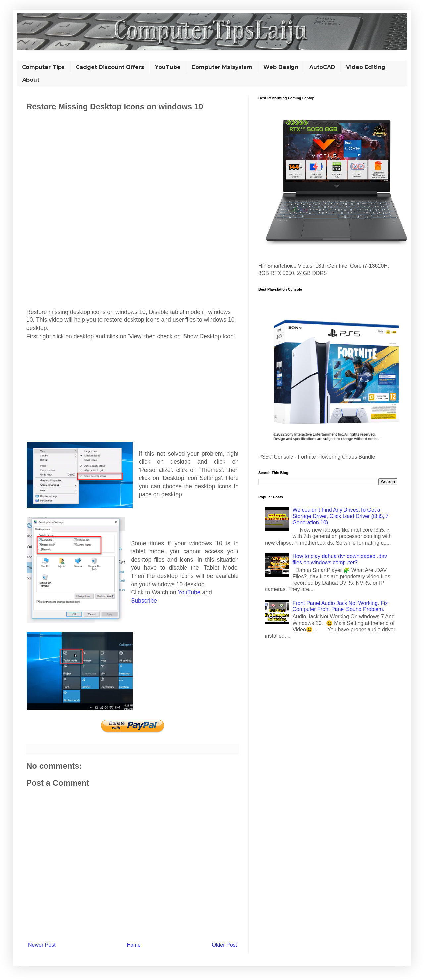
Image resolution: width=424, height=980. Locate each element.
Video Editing (366, 67)
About (31, 80)
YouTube (168, 67)
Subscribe (144, 601)
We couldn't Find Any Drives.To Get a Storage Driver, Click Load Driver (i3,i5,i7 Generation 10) (340, 516)
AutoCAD (322, 67)
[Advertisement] (132, 152)
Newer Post (42, 945)
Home (134, 945)
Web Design (281, 67)
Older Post (224, 945)
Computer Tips (43, 67)
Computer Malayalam (222, 67)
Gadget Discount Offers (110, 67)
